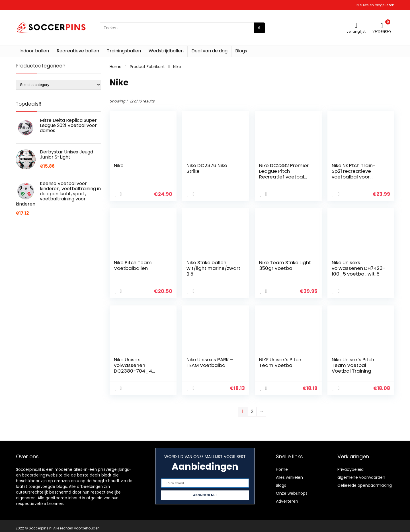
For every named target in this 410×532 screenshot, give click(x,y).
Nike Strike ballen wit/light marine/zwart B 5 (213, 268)
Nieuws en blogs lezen (375, 5)
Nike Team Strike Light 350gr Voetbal (285, 265)
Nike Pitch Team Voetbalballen (133, 265)
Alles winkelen (289, 477)
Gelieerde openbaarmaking (365, 485)
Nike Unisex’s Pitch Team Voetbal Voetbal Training (353, 365)
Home (116, 67)
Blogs (241, 51)
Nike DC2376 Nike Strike (207, 168)
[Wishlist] (356, 25)
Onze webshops (292, 493)
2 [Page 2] (252, 411)
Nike (119, 165)
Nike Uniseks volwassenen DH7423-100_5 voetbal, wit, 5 (359, 268)
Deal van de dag (209, 51)
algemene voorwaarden (361, 477)
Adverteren (287, 501)
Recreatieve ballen (78, 51)
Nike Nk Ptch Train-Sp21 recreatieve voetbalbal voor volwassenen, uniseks (357, 174)
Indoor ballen (34, 51)
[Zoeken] (259, 28)
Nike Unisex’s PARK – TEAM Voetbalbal (210, 362)
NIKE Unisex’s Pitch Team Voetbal (280, 362)
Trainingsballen (124, 51)
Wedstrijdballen (166, 51)
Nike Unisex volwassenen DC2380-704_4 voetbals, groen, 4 (135, 368)
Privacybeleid (350, 469)
